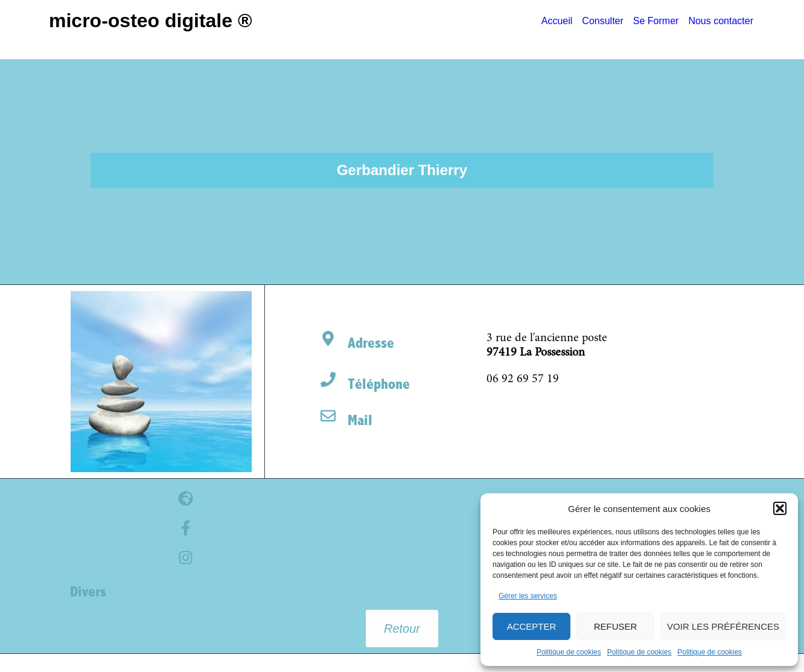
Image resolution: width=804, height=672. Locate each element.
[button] (780, 508)
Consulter (602, 21)
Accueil (557, 21)
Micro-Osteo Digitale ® (151, 21)
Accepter (532, 626)
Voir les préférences (723, 626)
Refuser (616, 626)
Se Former (656, 21)
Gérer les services (528, 596)
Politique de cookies (569, 652)
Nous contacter (721, 21)
